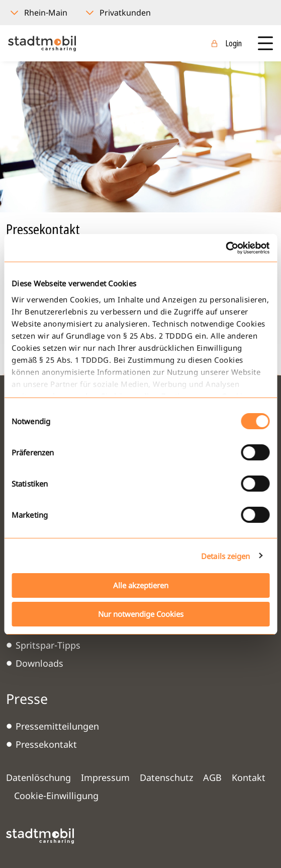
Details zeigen (225, 556)
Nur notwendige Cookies (141, 614)
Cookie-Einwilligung (56, 796)
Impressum (105, 777)
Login (233, 43)
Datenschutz (166, 777)
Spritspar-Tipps (48, 645)
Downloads (39, 663)
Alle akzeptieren (141, 585)
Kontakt (249, 777)
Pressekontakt (46, 744)
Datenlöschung (38, 777)
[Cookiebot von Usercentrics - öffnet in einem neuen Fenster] (225, 248)
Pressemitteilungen (57, 726)
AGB (212, 777)
